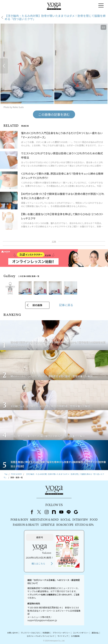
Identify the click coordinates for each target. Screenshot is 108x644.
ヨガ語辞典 (75, 636)
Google (76, 512)
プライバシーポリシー (61, 633)
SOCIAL (66, 520)
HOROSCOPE (65, 525)
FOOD (94, 520)
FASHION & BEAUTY (26, 525)
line (69, 512)
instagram (46, 512)
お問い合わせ (12, 633)
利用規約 (46, 633)
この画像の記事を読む (54, 114)
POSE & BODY (19, 520)
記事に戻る (66, 305)
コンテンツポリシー (81, 633)
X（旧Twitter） (39, 512)
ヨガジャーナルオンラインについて (41, 636)
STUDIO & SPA (84, 525)
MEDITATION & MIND (44, 520)
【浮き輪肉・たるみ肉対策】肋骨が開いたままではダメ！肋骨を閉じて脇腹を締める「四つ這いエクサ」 (55, 17)
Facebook (31, 512)
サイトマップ (63, 636)
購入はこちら (38, 564)
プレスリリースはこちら (30, 633)
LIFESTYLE (48, 525)
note (54, 512)
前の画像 (37, 305)
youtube (61, 512)
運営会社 (95, 633)
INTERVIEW (80, 520)
